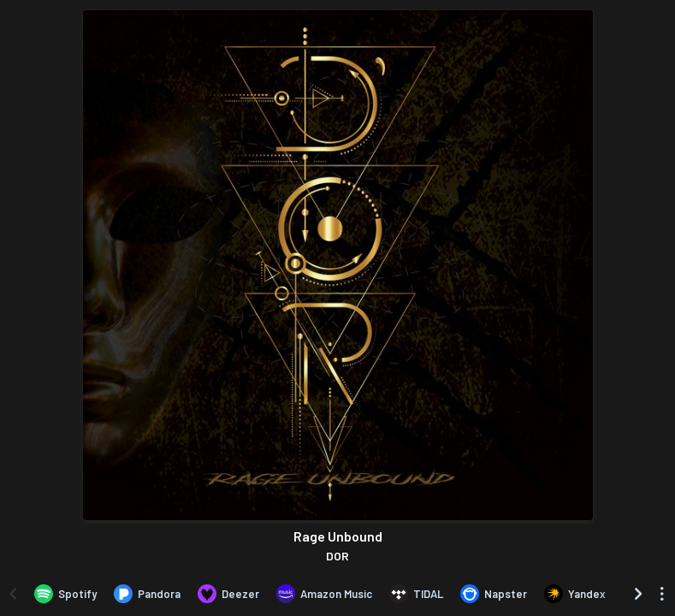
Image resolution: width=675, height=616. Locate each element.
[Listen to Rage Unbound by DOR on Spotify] (65, 594)
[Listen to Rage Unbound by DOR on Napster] (494, 594)
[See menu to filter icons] (662, 594)
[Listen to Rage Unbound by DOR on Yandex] (575, 594)
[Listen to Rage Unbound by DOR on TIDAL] (416, 594)
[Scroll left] (13, 594)
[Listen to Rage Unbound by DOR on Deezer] (228, 594)
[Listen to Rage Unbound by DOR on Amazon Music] (324, 594)
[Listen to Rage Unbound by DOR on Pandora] (147, 594)
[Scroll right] (638, 594)
